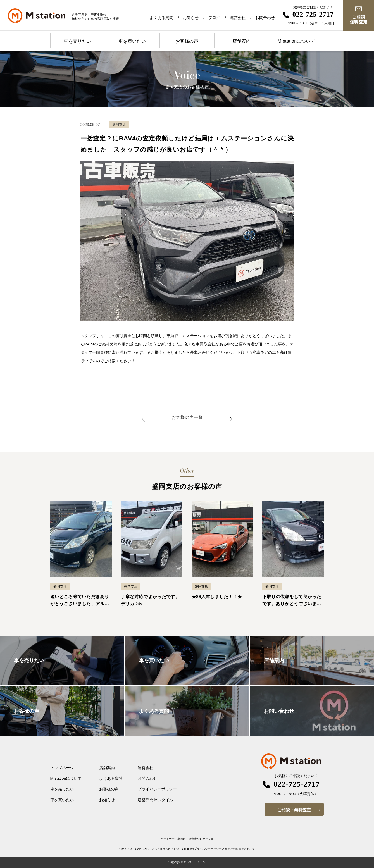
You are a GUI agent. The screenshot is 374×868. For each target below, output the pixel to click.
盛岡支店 (60, 586)
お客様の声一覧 (187, 417)
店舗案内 (242, 41)
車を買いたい (132, 41)
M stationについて (296, 41)
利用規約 (230, 849)
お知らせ (191, 18)
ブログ (214, 18)
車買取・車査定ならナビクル (196, 839)
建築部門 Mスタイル (156, 800)
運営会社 (238, 18)
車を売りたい (77, 41)
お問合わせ (265, 18)
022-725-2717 (313, 14)
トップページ (62, 768)
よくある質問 (161, 18)
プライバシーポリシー (157, 789)
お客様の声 (187, 41)
